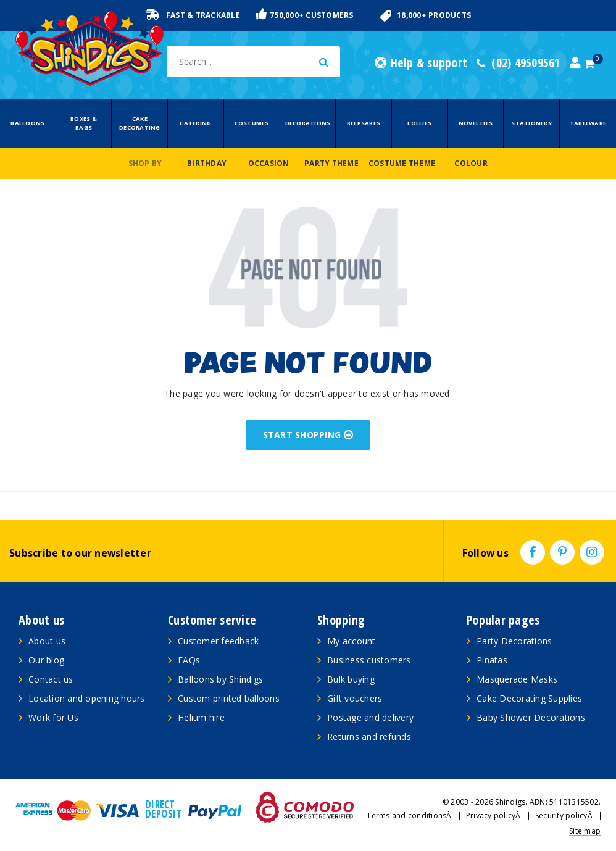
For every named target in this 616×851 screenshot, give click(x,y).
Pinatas (492, 660)
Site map (585, 831)
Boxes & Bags (84, 123)
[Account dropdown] (575, 63)
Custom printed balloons (229, 698)
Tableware (588, 123)
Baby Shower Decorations (531, 717)
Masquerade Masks (517, 679)
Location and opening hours (87, 698)
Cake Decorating (140, 123)
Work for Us (53, 717)
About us (47, 641)
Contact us (51, 679)
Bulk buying (351, 679)
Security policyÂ (565, 816)
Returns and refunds (369, 737)
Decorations (308, 123)
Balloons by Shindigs (220, 679)
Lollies (419, 123)
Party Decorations (514, 641)
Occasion (269, 163)
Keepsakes (364, 123)
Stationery (531, 123)
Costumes (252, 123)
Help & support (421, 63)
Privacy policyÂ (494, 816)
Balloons (27, 123)
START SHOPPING (308, 435)
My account (352, 641)
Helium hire (201, 717)
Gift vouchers (355, 698)
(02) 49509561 (518, 63)
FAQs (189, 660)
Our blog (46, 660)
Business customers (369, 660)
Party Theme (331, 163)
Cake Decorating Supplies (529, 698)
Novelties (476, 123)
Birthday (207, 163)
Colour (471, 163)
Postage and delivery (370, 717)
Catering (195, 123)
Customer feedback (218, 641)
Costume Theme (402, 163)
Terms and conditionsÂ (410, 816)
